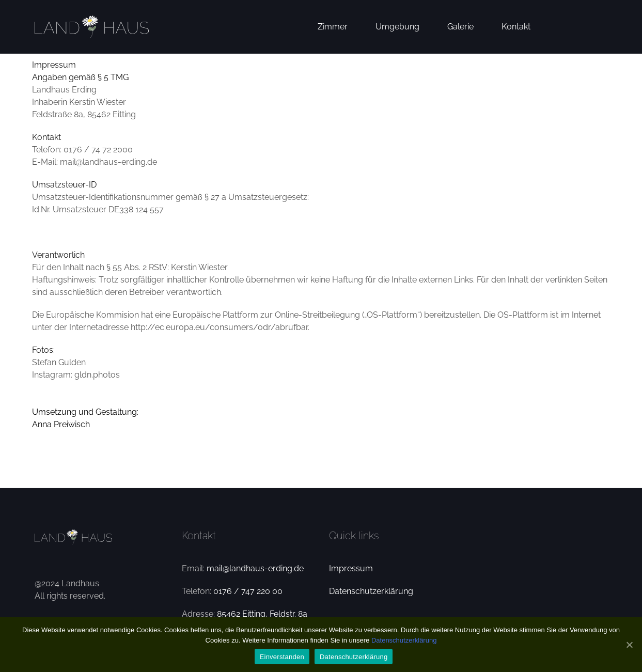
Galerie (460, 27)
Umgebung (397, 27)
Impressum (351, 568)
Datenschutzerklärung (371, 591)
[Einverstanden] (629, 645)
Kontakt (516, 27)
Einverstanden (282, 657)
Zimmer (333, 27)
